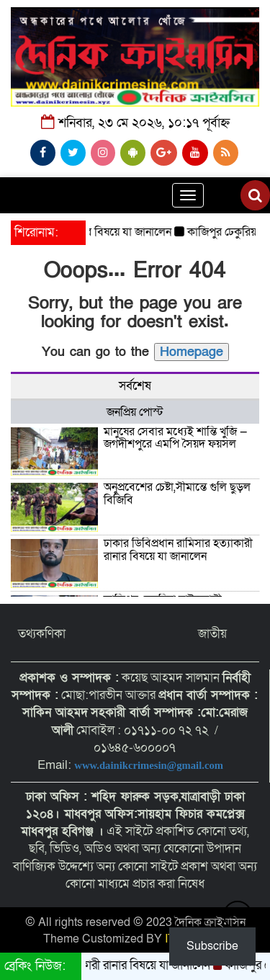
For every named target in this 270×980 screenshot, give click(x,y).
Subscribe (212, 946)
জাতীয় (212, 634)
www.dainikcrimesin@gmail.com (150, 765)
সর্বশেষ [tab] (135, 386)
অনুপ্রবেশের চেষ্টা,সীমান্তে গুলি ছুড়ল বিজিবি (177, 494)
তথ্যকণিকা (42, 634)
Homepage (192, 352)
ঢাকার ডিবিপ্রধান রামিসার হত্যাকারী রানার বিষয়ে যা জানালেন (178, 550)
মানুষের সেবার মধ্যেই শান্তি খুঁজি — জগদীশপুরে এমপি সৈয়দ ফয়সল (176, 438)
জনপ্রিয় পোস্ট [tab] (135, 412)
